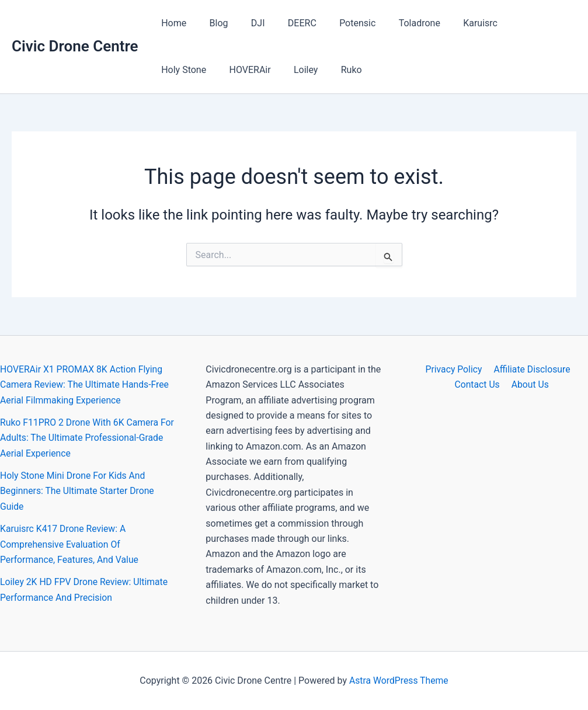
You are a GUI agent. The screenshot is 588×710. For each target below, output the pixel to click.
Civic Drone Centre (75, 46)
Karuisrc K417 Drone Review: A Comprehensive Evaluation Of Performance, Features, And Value (70, 544)
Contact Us (479, 384)
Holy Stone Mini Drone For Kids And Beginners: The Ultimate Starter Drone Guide (78, 491)
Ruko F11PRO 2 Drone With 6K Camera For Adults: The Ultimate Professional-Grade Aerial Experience (80, 438)
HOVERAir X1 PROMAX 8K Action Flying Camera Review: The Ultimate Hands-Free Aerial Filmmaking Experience (86, 385)
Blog (213, 23)
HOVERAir (180, 70)
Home (172, 23)
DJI (248, 23)
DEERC (287, 23)
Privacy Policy (454, 369)
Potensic (338, 23)
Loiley (232, 70)
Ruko (273, 70)
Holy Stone (511, 23)
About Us (529, 384)
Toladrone (396, 23)
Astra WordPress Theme (399, 681)
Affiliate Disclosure (531, 369)
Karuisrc (453, 23)
